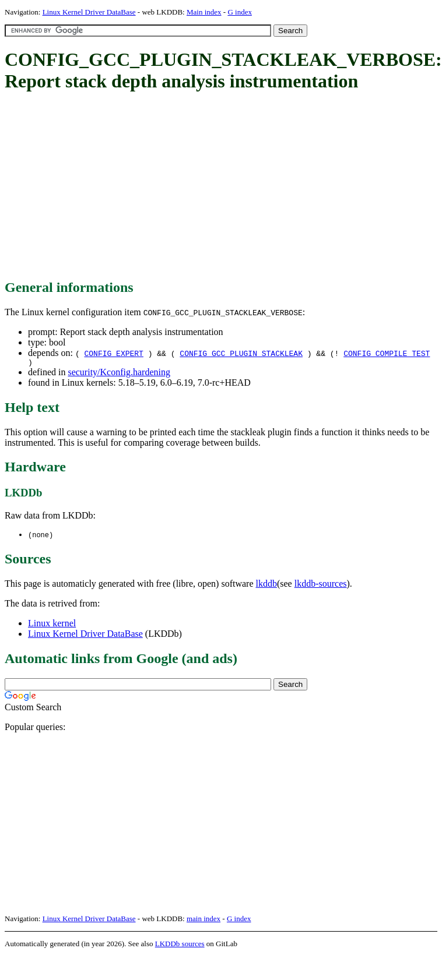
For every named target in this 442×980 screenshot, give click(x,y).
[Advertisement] (181, 186)
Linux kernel (52, 625)
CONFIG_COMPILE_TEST (387, 353)
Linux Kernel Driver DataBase (89, 12)
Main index (204, 12)
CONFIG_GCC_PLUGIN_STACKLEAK (241, 353)
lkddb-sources (321, 586)
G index (240, 12)
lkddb (266, 586)
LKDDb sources (180, 946)
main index (204, 921)
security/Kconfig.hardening (119, 374)
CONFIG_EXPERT (113, 353)
